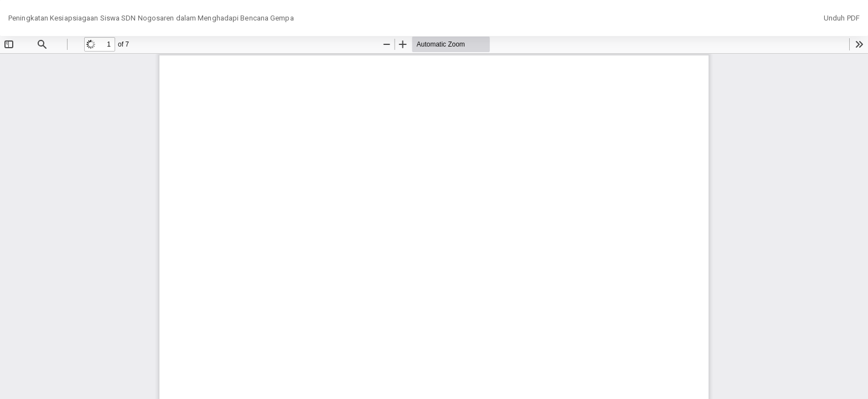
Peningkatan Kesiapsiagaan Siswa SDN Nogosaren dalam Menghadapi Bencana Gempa (151, 18)
